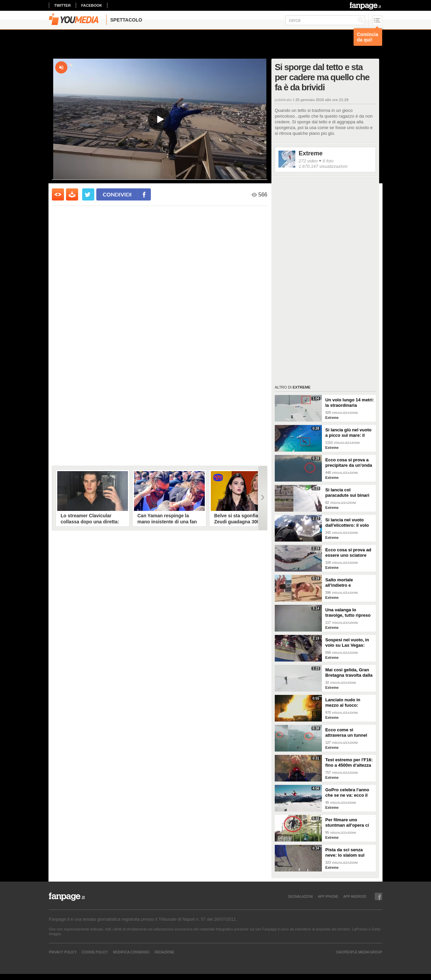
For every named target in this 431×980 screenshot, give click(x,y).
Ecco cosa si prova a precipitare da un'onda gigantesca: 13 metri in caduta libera (349, 463)
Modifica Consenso (131, 952)
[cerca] (325, 20)
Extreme (311, 153)
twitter (62, 5)
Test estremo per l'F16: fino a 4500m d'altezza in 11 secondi (349, 763)
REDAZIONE (164, 952)
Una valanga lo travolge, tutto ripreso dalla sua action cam (348, 613)
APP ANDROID (355, 896)
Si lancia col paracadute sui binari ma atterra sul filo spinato (347, 493)
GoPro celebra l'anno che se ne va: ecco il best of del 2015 (347, 793)
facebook (92, 5)
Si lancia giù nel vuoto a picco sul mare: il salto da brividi (348, 433)
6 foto (328, 161)
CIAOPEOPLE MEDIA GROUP (359, 952)
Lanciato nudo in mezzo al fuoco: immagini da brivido (346, 703)
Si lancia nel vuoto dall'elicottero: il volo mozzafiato (347, 523)
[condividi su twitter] (88, 194)
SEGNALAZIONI (300, 896)
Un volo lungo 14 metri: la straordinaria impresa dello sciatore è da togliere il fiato (350, 403)
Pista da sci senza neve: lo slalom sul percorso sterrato (345, 853)
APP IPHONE (328, 896)
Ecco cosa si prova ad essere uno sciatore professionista (348, 553)
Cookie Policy (95, 952)
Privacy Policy (63, 952)
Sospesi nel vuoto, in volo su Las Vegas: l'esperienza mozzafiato (350, 643)
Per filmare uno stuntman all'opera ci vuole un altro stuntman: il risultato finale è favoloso (347, 823)
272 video (308, 161)
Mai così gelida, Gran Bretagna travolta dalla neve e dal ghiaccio (349, 673)
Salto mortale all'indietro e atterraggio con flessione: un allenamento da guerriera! (341, 583)
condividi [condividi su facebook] (117, 194)
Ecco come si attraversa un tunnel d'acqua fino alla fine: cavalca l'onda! (347, 733)
